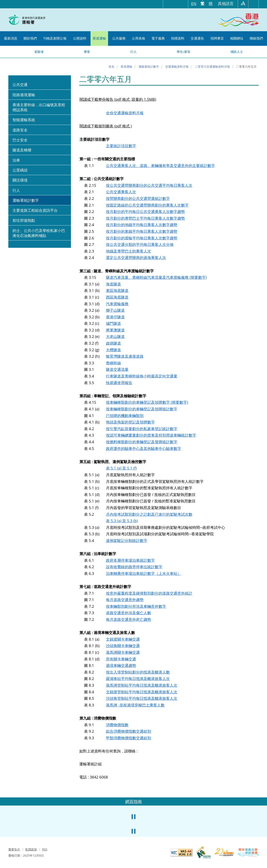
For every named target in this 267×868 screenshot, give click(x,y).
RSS (45, 849)
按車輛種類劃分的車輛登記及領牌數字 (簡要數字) (147, 402)
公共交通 (20, 85)
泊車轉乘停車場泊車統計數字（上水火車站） (144, 573)
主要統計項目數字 (121, 146)
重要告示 (14, 849)
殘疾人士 (237, 52)
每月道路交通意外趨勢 (125, 600)
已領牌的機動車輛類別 (125, 416)
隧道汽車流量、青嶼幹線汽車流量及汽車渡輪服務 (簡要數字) (156, 277)
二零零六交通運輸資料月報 (212, 67)
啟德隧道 (113, 343)
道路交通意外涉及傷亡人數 (128, 613)
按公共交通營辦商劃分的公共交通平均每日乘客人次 (149, 185)
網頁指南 (133, 801)
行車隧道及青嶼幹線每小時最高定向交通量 (142, 376)
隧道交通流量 (117, 369)
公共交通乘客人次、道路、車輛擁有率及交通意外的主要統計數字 (160, 166)
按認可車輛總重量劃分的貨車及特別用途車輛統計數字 (151, 435)
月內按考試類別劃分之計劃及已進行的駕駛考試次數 (149, 514)
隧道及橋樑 (22, 150)
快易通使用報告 (119, 383)
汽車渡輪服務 (117, 304)
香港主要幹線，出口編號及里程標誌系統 (39, 107)
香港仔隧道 (115, 317)
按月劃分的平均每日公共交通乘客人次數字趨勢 (145, 212)
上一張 (13, 812)
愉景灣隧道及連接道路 (125, 356)
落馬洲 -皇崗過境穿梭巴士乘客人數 (135, 705)
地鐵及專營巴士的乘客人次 (128, 251)
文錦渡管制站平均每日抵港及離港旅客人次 (142, 692)
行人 (133, 52)
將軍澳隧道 (115, 330)
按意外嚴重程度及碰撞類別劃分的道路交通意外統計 (149, 593)
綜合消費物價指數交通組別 (128, 731)
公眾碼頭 (20, 170)
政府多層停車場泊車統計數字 (130, 560)
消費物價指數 (117, 725)
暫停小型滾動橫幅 (133, 831)
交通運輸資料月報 (177, 67)
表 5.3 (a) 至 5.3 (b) (122, 521)
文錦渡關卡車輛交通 (123, 639)
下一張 (254, 812)
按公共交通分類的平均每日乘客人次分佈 (140, 244)
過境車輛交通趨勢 (121, 665)
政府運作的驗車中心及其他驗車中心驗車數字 (144, 448)
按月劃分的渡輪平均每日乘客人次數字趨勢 (142, 238)
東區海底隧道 (117, 290)
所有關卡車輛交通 (121, 659)
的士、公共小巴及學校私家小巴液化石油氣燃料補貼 (39, 233)
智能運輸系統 (24, 120)
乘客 (87, 52)
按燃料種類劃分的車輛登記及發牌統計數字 (142, 442)
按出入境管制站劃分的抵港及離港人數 (138, 672)
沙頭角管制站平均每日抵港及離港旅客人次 (142, 698)
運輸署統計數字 (149, 67)
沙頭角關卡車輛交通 (123, 646)
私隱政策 (31, 849)
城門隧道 (113, 323)
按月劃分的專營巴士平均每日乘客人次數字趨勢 (145, 218)
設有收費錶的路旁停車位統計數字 (134, 567)
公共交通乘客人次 (121, 192)
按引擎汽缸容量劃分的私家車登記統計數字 (142, 429)
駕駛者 (39, 52)
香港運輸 (126, 67)
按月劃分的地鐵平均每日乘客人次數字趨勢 (142, 225)
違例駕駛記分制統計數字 (127, 540)
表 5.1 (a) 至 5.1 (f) (121, 468)
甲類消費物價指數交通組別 (128, 738)
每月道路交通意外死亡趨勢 (128, 619)
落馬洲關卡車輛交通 (123, 652)
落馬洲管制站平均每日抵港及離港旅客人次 (142, 685)
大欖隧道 (113, 350)
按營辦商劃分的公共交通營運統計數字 (138, 198)
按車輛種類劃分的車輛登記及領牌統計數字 (142, 409)
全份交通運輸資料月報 (125, 113)
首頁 (111, 67)
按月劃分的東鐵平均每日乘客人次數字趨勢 (142, 231)
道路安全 (20, 130)
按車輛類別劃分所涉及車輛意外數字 (136, 606)
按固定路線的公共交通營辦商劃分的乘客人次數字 (147, 205)
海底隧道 (113, 284)
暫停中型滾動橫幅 (133, 817)
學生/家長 (184, 52)
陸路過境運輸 (24, 95)
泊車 (16, 160)
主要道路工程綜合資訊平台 (35, 210)
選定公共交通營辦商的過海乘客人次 (136, 258)
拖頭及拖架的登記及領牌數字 (130, 422)
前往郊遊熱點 (24, 220)
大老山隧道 (115, 336)
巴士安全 (20, 140)
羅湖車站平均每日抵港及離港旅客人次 (138, 679)
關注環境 (20, 180)
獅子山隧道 (115, 310)
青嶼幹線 (113, 363)
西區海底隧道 (117, 297)
